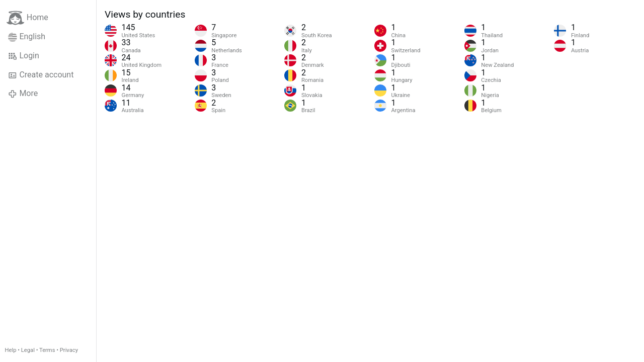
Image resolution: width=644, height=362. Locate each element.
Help (11, 350)
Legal (28, 350)
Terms (47, 350)
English (27, 37)
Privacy (69, 350)
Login (24, 56)
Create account (41, 75)
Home (27, 18)
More (23, 94)
